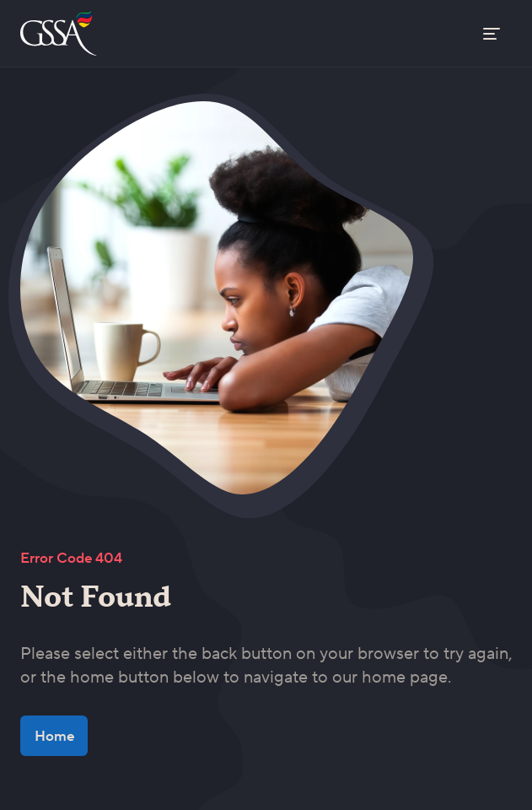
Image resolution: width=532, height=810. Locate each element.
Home (54, 736)
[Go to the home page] (61, 34)
